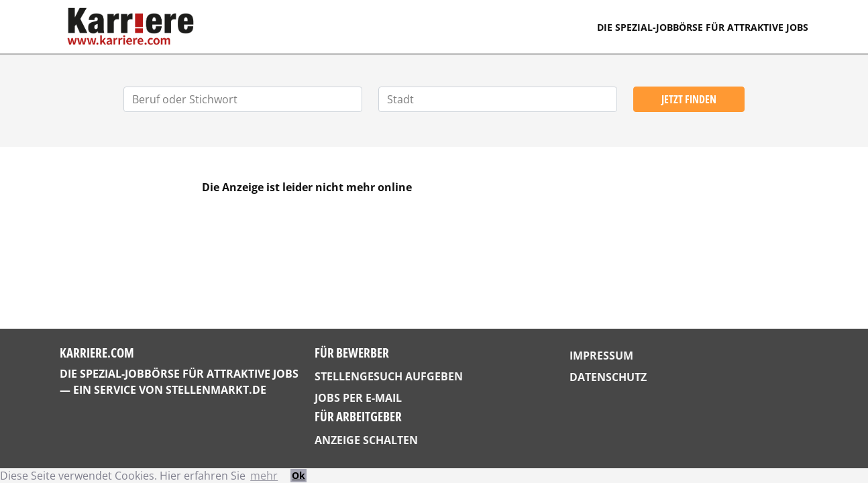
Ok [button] (299, 475)
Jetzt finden (689, 99)
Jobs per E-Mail (358, 398)
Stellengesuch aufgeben (389, 376)
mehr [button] (264, 476)
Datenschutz (608, 377)
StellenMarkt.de (216, 390)
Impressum (601, 356)
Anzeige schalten (366, 440)
